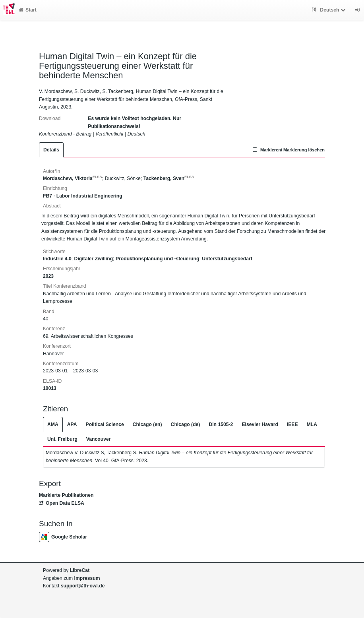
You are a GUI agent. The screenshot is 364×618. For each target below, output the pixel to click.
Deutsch (330, 10)
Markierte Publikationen (66, 495)
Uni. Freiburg (62, 439)
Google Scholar (63, 537)
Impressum (87, 578)
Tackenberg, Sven (169, 178)
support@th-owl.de (83, 586)
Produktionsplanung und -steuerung (158, 259)
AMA (53, 424)
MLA (312, 424)
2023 (48, 276)
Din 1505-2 (221, 424)
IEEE (292, 424)
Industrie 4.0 (57, 259)
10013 (50, 388)
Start (28, 10)
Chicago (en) (147, 424)
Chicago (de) (186, 424)
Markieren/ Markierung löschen (288, 150)
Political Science (105, 424)
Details (51, 150)
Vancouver (99, 439)
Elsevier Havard (260, 424)
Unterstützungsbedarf (227, 259)
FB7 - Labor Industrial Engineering (83, 196)
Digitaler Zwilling (94, 259)
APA (72, 424)
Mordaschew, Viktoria (73, 178)
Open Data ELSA (62, 503)
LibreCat (80, 570)
